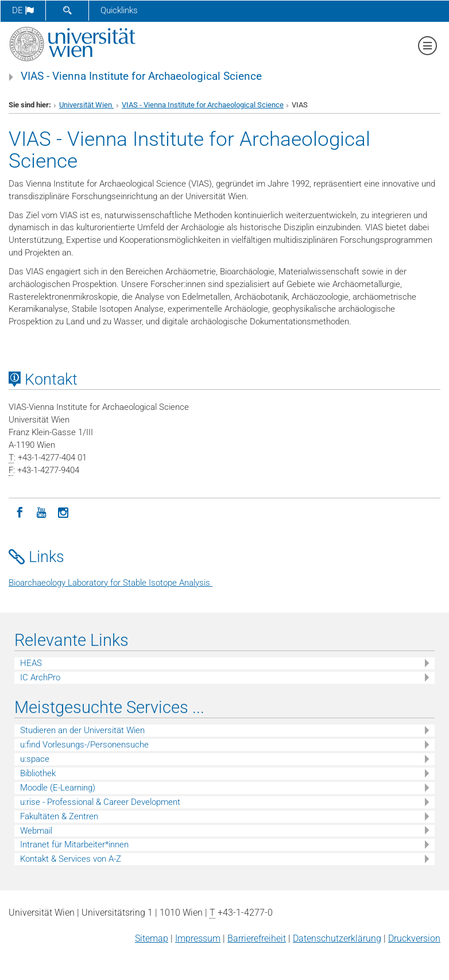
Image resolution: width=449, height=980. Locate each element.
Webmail (36, 831)
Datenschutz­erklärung (337, 938)
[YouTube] (41, 512)
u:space (35, 759)
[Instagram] (63, 512)
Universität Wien (86, 105)
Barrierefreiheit (257, 938)
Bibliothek (38, 773)
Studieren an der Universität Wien (82, 730)
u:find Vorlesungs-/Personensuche (84, 745)
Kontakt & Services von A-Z (71, 859)
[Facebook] (20, 512)
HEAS (31, 663)
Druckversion (414, 938)
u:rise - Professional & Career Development (100, 802)
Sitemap (152, 938)
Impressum (198, 938)
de (23, 10)
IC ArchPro (40, 677)
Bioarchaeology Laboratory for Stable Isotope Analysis (111, 583)
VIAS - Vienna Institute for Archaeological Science (141, 76)
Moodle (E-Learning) (58, 788)
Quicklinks (119, 10)
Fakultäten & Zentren (59, 816)
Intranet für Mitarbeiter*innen (74, 845)
